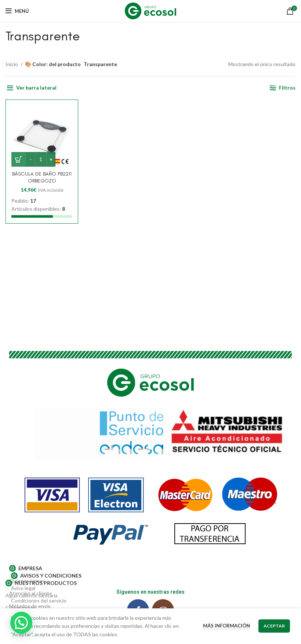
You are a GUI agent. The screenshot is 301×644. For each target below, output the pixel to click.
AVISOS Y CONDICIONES (46, 576)
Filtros (287, 88)
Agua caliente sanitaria (32, 595)
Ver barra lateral (36, 88)
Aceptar (274, 626)
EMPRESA (26, 568)
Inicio (12, 64)
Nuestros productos (41, 583)
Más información (226, 626)
